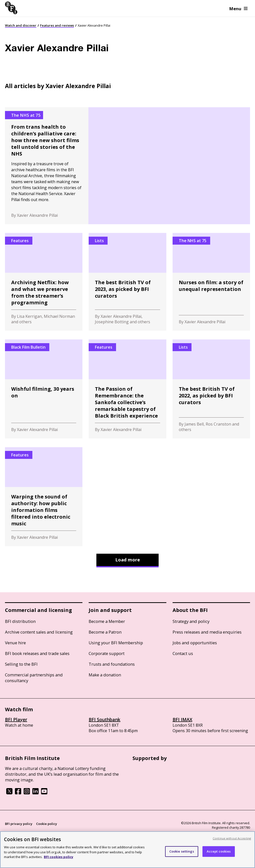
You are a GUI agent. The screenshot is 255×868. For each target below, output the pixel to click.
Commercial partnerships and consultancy (34, 678)
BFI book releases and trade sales (37, 653)
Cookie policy (47, 824)
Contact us (183, 653)
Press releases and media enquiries (207, 632)
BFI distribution (20, 621)
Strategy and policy (191, 621)
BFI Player (16, 719)
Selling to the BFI (21, 664)
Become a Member (107, 621)
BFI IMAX (182, 719)
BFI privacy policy (19, 824)
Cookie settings (182, 851)
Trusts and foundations (112, 664)
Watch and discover (21, 25)
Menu (238, 9)
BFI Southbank (104, 719)
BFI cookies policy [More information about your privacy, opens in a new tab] (59, 857)
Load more (128, 560)
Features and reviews (57, 25)
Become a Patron (105, 632)
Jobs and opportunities (195, 643)
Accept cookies (219, 851)
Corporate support (107, 653)
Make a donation (105, 675)
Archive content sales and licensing (39, 632)
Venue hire (15, 643)
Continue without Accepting (232, 838)
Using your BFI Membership (116, 643)
